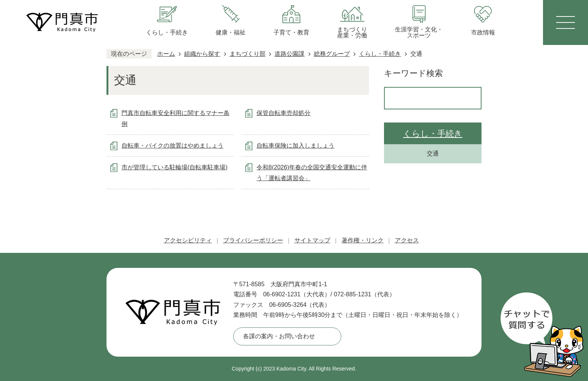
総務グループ (332, 54)
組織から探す (202, 54)
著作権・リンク (363, 240)
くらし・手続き (380, 54)
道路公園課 (289, 54)
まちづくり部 (247, 54)
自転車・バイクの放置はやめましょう (172, 146)
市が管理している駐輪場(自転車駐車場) (175, 167)
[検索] (425, 98)
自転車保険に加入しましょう (295, 146)
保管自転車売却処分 (283, 113)
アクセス (407, 240)
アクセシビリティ (188, 240)
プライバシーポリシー (253, 240)
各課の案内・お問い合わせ (279, 336)
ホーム (166, 54)
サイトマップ (312, 240)
